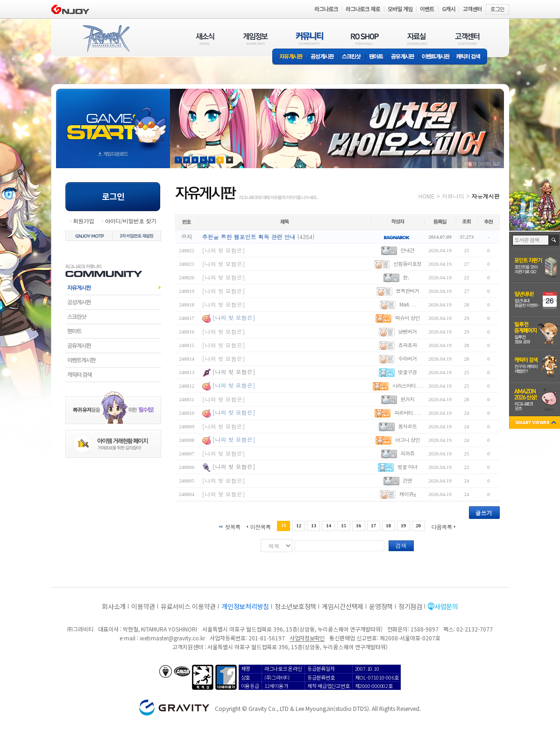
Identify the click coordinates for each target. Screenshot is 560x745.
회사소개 (114, 606)
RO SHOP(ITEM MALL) (365, 39)
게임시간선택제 (343, 606)
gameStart (113, 120)
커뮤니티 (453, 196)
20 (418, 525)
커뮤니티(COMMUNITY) (310, 39)
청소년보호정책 (295, 606)
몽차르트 (407, 426)
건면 (407, 480)
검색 (401, 545)
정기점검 (410, 606)
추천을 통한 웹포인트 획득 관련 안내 (249, 237)
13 (314, 525)
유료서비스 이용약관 (188, 606)
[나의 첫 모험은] (224, 250)
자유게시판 (290, 57)
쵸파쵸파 (407, 345)
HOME (427, 196)
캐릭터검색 (113, 375)
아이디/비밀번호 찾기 (130, 221)
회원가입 (84, 221)
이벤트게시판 (436, 57)
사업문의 (446, 606)
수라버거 (407, 358)
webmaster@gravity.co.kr (172, 638)
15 (344, 525)
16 (358, 525)
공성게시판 (323, 57)
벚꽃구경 (407, 372)
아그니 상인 (408, 440)
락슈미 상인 (408, 318)
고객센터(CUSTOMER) (467, 39)
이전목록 (260, 526)
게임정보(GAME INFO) (256, 39)
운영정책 (381, 606)
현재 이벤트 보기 (230, 160)
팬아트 (376, 57)
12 (299, 525)
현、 (407, 277)
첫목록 (232, 526)
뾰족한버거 (407, 291)
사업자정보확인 (307, 638)
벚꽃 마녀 (408, 467)
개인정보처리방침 (245, 606)
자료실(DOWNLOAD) (417, 39)
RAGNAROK (106, 39)
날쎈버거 (407, 331)
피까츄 (407, 453)
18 (388, 525)
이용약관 (143, 606)
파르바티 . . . (408, 413)
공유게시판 (403, 57)
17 (373, 525)
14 (329, 525)
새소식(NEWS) (205, 39)
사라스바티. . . (408, 386)
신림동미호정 (407, 264)
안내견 (407, 250)
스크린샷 (352, 57)
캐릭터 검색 (471, 57)
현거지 (407, 399)
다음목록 (442, 526)
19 (403, 525)
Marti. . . (408, 304)
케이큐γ (408, 494)
